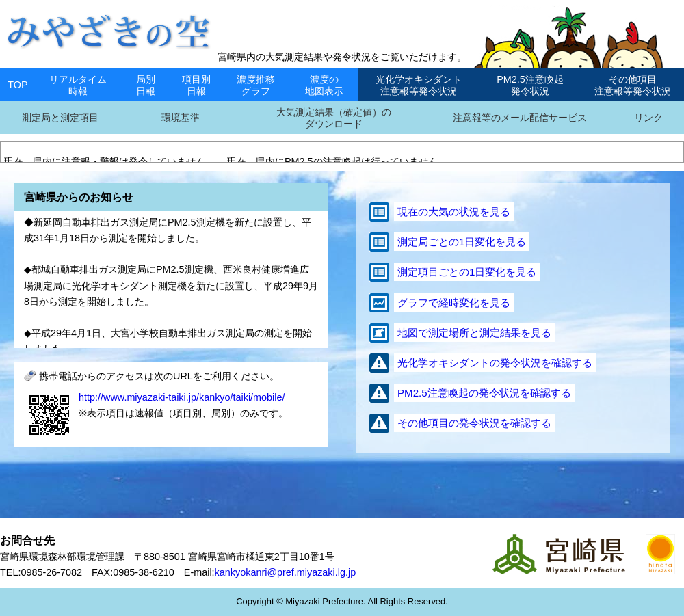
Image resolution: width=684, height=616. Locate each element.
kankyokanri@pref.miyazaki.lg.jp (286, 572)
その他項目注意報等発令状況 (633, 85)
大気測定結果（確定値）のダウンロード (334, 118)
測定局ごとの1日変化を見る (462, 242)
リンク (648, 118)
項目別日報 (196, 85)
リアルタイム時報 (78, 85)
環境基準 (181, 118)
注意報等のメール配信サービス (520, 118)
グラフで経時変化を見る (454, 303)
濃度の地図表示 (324, 85)
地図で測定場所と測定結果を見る (474, 333)
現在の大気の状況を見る (454, 212)
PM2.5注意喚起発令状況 (530, 85)
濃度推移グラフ (256, 85)
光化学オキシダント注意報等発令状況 (419, 85)
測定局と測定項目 (60, 118)
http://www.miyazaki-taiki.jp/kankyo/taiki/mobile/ (182, 397)
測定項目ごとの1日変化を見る (467, 272)
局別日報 (146, 85)
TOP (17, 85)
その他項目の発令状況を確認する (474, 423)
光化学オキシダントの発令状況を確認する (495, 363)
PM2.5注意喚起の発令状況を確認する (484, 393)
